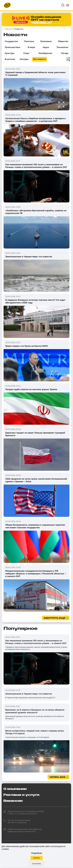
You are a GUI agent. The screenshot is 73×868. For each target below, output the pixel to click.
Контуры (24, 59)
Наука (46, 47)
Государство (11, 41)
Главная (8, 29)
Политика (29, 41)
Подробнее (36, 853)
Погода (65, 53)
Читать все (57, 777)
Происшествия (12, 47)
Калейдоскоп (45, 53)
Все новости (40, 59)
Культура (10, 53)
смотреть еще (55, 618)
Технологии (62, 47)
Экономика (46, 41)
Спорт (26, 53)
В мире (31, 47)
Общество (63, 41)
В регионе (10, 59)
